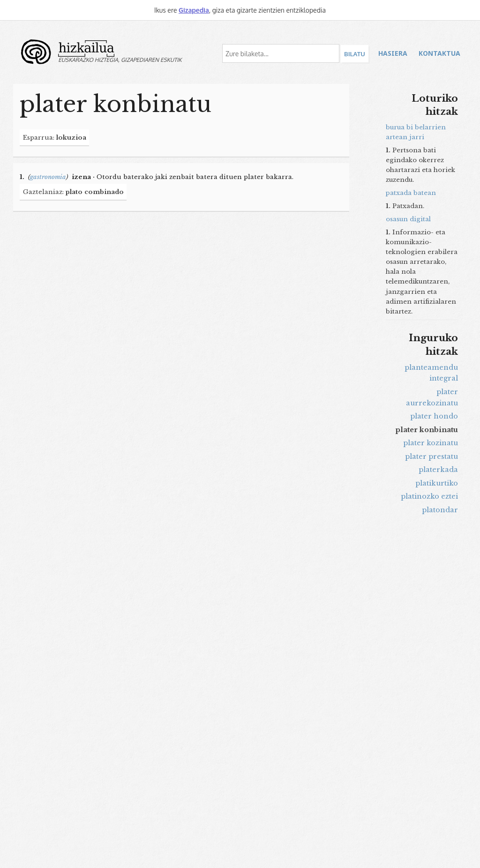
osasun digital (408, 219)
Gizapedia (194, 10)
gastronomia (48, 177)
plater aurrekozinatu (432, 397)
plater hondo (434, 416)
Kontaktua (439, 53)
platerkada (438, 470)
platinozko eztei (429, 496)
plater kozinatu (431, 443)
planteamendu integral (431, 373)
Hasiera (393, 53)
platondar (440, 510)
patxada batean (411, 193)
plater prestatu (431, 456)
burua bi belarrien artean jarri (416, 132)
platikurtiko (437, 483)
